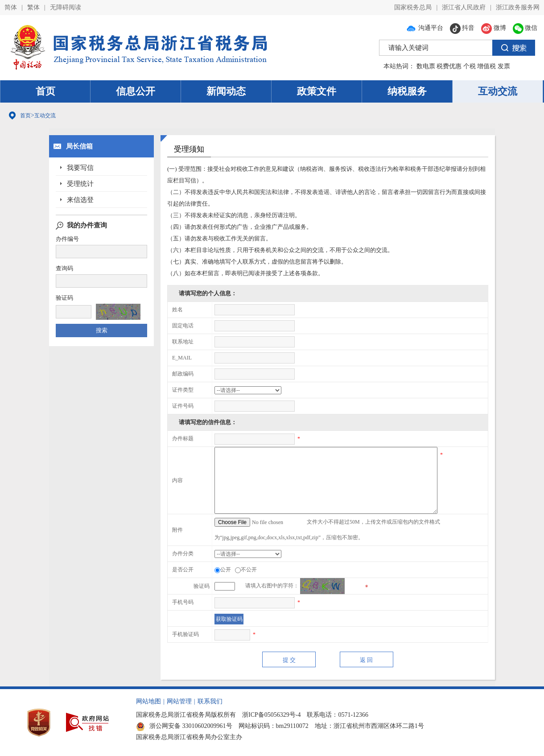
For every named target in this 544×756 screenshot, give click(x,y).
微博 (494, 28)
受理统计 (80, 184)
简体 (11, 7)
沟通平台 (424, 28)
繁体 (33, 7)
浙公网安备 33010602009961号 (184, 726)
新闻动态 (226, 91)
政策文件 (317, 91)
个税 (470, 66)
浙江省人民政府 (464, 7)
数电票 (426, 66)
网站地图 (148, 701)
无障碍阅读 (66, 7)
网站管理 (179, 701)
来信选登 (80, 200)
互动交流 (498, 91)
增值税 (486, 66)
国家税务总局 (413, 7)
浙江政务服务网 (518, 7)
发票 (504, 66)
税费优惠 (449, 66)
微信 (525, 28)
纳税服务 (407, 91)
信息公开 (136, 91)
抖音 (462, 28)
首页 (45, 91)
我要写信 (80, 168)
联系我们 (210, 701)
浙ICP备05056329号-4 (271, 715)
